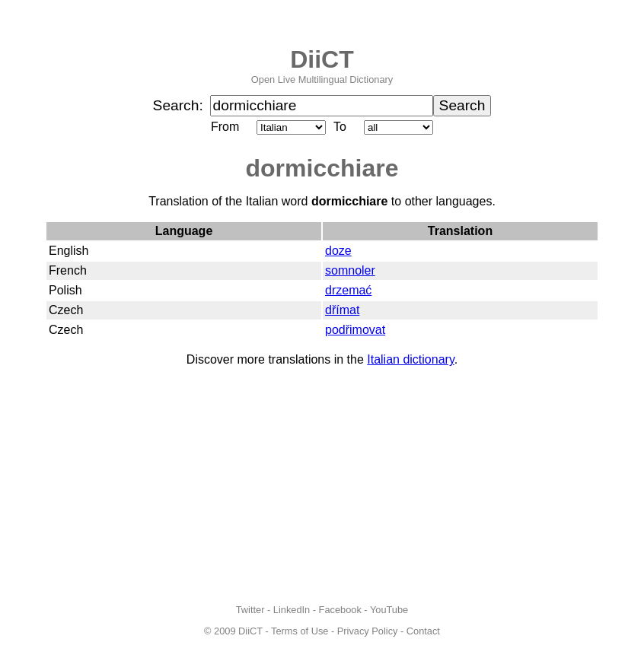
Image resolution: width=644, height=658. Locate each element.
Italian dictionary (410, 359)
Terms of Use (300, 631)
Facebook (340, 610)
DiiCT (322, 59)
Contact (423, 631)
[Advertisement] (322, 485)
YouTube (389, 610)
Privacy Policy (368, 631)
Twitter (250, 610)
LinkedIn (292, 610)
